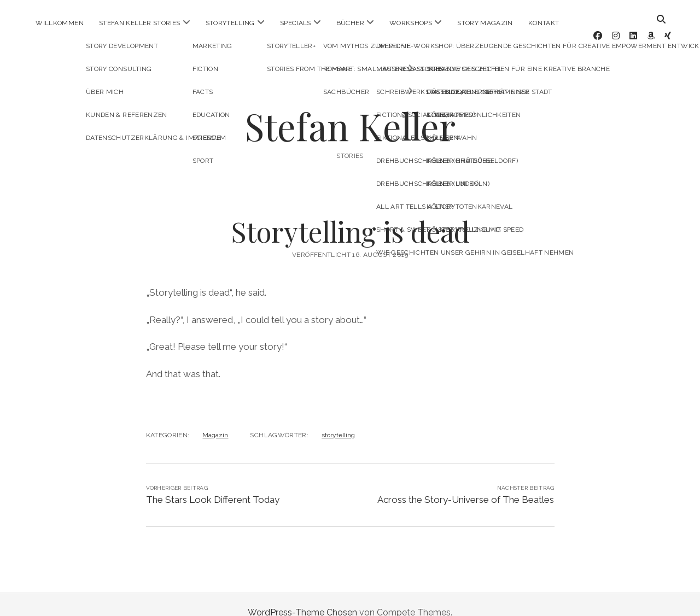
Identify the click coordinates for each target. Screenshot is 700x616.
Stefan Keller (350, 110)
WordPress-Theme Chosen (302, 596)
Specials (296, 23)
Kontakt (544, 23)
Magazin (215, 419)
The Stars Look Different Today (213, 483)
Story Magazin (485, 23)
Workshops (411, 23)
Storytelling (230, 23)
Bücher (350, 23)
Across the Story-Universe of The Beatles (466, 483)
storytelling (338, 419)
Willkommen (60, 23)
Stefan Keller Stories (140, 23)
